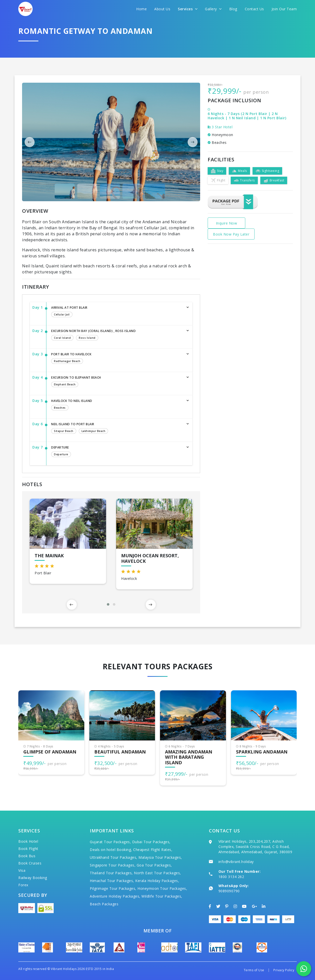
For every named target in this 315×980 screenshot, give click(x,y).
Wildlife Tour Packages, (162, 896)
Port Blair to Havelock (117, 359)
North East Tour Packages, (158, 873)
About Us (162, 9)
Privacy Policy (284, 970)
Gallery (213, 9)
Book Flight (28, 849)
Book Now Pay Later (231, 234)
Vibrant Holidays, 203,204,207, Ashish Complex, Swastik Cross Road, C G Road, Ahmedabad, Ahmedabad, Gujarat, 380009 (255, 847)
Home (141, 9)
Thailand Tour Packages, (111, 873)
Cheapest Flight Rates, (153, 850)
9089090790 (229, 891)
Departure (117, 452)
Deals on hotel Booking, (111, 850)
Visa (22, 870)
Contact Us (254, 9)
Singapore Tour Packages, (113, 865)
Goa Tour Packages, (154, 865)
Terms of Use (254, 970)
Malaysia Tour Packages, (160, 857)
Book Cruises (30, 863)
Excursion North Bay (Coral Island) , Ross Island (117, 335)
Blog (233, 9)
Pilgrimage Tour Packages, (113, 888)
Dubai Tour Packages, (151, 842)
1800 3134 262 (231, 877)
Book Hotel (28, 841)
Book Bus (27, 856)
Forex (23, 885)
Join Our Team (284, 9)
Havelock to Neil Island (117, 405)
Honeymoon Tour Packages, (162, 888)
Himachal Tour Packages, (112, 881)
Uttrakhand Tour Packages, (114, 857)
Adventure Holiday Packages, (115, 896)
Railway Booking (33, 878)
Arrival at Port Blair (117, 312)
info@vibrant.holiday (236, 862)
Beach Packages (104, 904)
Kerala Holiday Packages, (157, 881)
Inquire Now (227, 223)
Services (188, 9)
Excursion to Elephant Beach (117, 382)
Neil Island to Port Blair (117, 428)
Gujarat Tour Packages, (110, 842)
